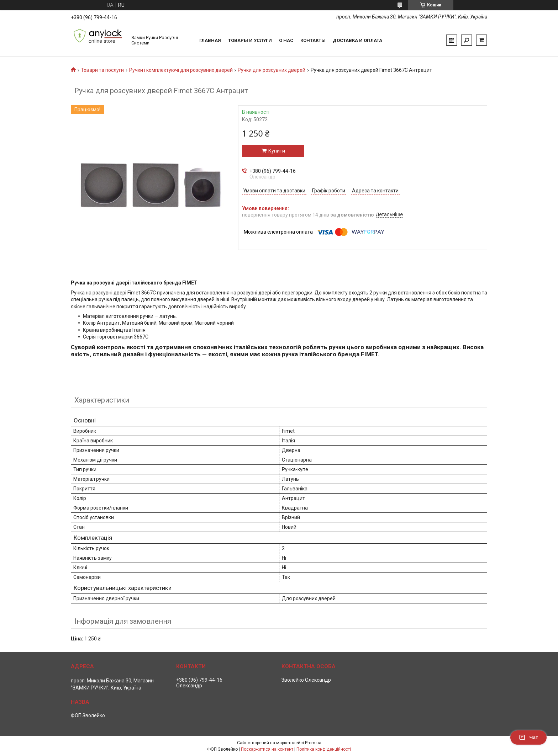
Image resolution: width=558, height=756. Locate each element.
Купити (277, 151)
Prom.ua (313, 743)
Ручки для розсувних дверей (272, 70)
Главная (210, 40)
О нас (286, 40)
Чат (528, 738)
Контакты (313, 40)
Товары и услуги (250, 40)
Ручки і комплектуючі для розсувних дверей (181, 70)
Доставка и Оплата (357, 40)
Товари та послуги (102, 70)
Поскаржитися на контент (267, 749)
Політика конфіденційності (324, 749)
